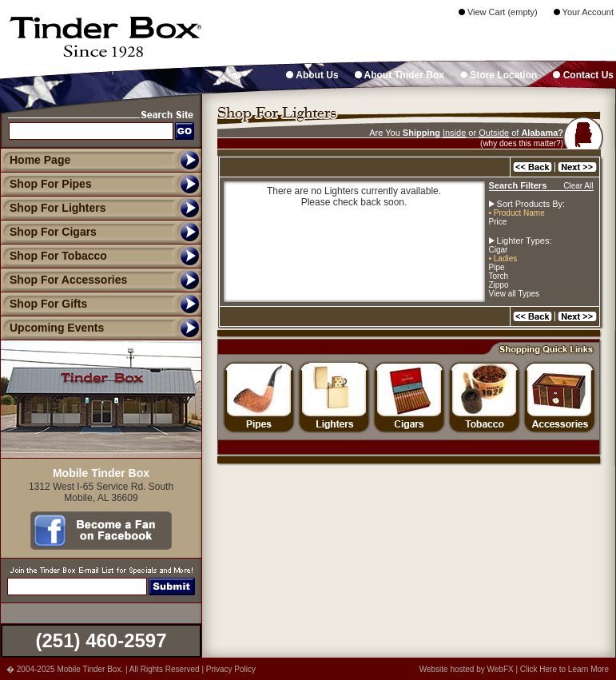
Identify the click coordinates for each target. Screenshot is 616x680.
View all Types (515, 294)
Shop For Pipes (46, 184)
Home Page (40, 160)
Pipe (497, 267)
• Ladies (503, 258)
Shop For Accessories (64, 280)
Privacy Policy (231, 669)
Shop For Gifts (44, 304)
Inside (454, 133)
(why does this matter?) (522, 143)
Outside (494, 133)
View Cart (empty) (498, 12)
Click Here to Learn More (564, 669)
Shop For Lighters (53, 208)
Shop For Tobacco (54, 256)
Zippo (499, 285)
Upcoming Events (52, 328)
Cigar (499, 250)
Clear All (578, 186)
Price (498, 222)
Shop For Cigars (48, 232)
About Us (312, 75)
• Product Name (517, 213)
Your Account (584, 12)
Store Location (499, 75)
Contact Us (583, 75)
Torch (499, 276)
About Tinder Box (399, 75)
